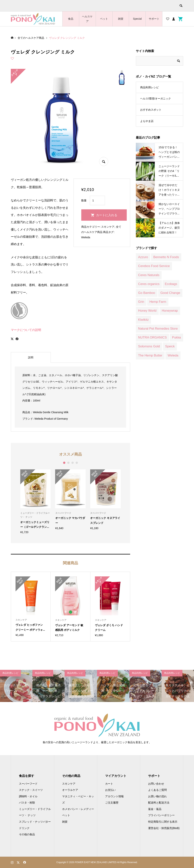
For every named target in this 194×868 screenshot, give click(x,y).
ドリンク (24, 828)
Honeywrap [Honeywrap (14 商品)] (170, 311)
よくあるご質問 (157, 790)
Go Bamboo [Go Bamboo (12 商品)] (147, 293)
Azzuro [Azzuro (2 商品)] (143, 257)
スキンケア (108, 227)
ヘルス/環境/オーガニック (156, 99)
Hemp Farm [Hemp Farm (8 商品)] (158, 302)
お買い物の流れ (157, 796)
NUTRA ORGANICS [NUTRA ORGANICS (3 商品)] (152, 337)
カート (109, 784)
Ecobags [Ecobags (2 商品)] (171, 284)
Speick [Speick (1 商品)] (170, 346)
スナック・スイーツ (31, 790)
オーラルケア (70, 790)
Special (137, 19)
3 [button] (72, 463)
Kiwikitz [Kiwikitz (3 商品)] (143, 320)
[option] (36, 502)
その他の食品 (27, 834)
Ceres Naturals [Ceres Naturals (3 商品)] (149, 275)
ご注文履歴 (112, 803)
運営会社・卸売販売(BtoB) (164, 828)
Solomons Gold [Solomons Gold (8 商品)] (149, 346)
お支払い (110, 790)
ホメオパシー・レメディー (78, 809)
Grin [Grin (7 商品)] (141, 302)
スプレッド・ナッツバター (35, 822)
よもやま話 (147, 121)
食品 (71, 19)
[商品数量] (97, 200)
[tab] (31, 357)
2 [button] (68, 463)
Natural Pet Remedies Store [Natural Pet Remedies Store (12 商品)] (158, 329)
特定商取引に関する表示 (163, 822)
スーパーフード (28, 784)
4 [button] (77, 463)
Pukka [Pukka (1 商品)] (176, 337)
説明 (31, 357)
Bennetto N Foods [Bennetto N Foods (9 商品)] (166, 257)
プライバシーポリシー (161, 815)
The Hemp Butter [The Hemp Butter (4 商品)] (150, 355)
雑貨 (121, 19)
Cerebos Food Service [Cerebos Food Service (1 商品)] (154, 266)
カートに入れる (107, 215)
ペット (104, 19)
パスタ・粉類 (27, 803)
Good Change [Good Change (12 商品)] (170, 293)
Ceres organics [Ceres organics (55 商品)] (149, 284)
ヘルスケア (87, 19)
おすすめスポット (151, 110)
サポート (154, 19)
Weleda (86, 237)
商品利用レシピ (149, 87)
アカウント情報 (114, 796)
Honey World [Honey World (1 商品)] (147, 311)
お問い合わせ (156, 784)
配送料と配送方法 (159, 803)
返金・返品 (155, 809)
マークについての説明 (26, 330)
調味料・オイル (28, 796)
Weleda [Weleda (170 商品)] (173, 355)
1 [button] (64, 463)
